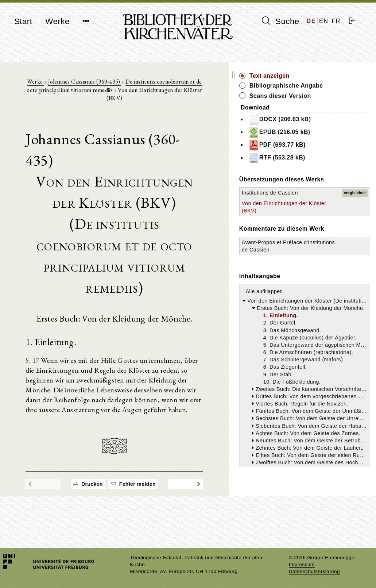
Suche (280, 21)
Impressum (302, 564)
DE (311, 21)
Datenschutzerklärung (314, 571)
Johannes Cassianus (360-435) (89, 84)
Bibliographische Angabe (327, 90)
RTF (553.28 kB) (330, 166)
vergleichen (355, 213)
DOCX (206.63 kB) (333, 128)
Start (23, 21)
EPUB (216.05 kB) (333, 141)
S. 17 (36, 312)
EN (324, 21)
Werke (57, 21)
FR (336, 21)
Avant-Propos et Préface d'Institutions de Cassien (321, 296)
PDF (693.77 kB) (330, 153)
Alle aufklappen (318, 345)
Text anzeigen (323, 76)
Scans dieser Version (334, 104)
